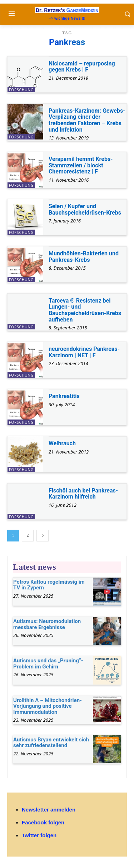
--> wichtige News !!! (67, 18)
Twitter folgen (39, 835)
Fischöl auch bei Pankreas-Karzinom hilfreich (83, 494)
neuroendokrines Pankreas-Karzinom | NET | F (84, 352)
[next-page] (43, 536)
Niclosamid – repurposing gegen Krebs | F (82, 67)
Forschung (21, 90)
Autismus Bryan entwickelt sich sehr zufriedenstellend (51, 743)
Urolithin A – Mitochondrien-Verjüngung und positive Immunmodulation (48, 706)
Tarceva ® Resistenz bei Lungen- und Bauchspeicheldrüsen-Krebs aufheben (85, 310)
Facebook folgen (43, 822)
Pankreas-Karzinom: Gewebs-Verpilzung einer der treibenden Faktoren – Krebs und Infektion (87, 120)
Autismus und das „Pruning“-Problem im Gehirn (48, 664)
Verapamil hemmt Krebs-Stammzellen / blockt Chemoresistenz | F (81, 165)
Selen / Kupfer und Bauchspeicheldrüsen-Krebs (85, 209)
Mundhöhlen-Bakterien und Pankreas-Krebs (84, 257)
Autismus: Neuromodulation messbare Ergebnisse (47, 624)
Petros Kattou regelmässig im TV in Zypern (49, 585)
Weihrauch (62, 443)
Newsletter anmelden (49, 810)
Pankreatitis (64, 396)
